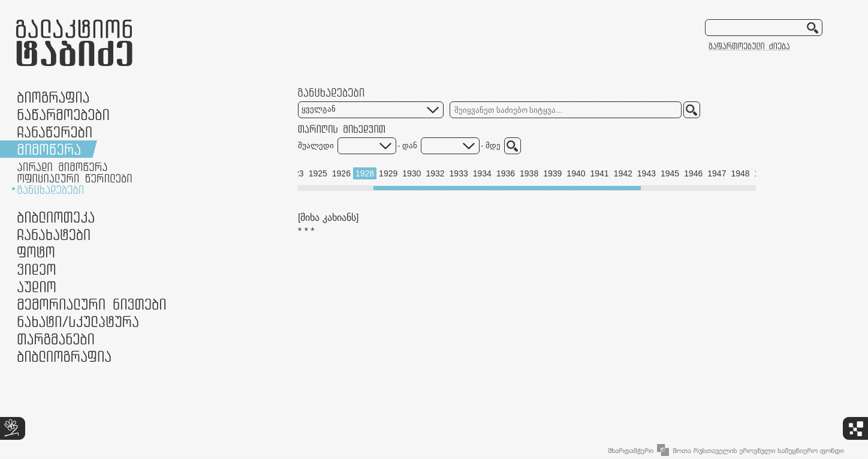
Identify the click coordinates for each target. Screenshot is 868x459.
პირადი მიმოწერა (62, 167)
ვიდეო (36, 269)
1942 (623, 173)
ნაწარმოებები (63, 114)
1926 (341, 173)
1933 (459, 173)
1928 (365, 173)
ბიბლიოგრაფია (64, 356)
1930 (412, 173)
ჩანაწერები (55, 132)
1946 (693, 173)
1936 (506, 173)
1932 (435, 173)
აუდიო (37, 286)
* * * (306, 231)
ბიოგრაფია (53, 97)
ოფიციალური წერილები (75, 178)
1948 (740, 173)
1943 (647, 173)
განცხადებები (50, 190)
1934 (482, 173)
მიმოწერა (49, 149)
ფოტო (36, 252)
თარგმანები (56, 339)
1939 (552, 173)
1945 (670, 173)
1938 (529, 173)
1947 (717, 173)
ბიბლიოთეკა (56, 217)
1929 (388, 173)
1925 (318, 173)
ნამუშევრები (78, 321)
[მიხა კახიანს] (328, 217)
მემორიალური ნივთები (91, 304)
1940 (576, 173)
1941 (600, 173)
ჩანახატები (54, 234)
